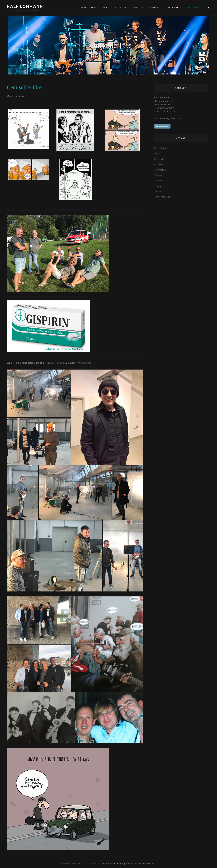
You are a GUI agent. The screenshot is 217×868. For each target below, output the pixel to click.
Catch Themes (147, 864)
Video (159, 191)
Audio (159, 186)
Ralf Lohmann (25, 6)
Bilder (159, 180)
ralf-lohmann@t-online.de (167, 118)
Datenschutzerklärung (111, 864)
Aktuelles (138, 8)
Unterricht (120, 8)
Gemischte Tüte (192, 8)
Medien (172, 8)
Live (105, 8)
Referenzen (156, 8)
